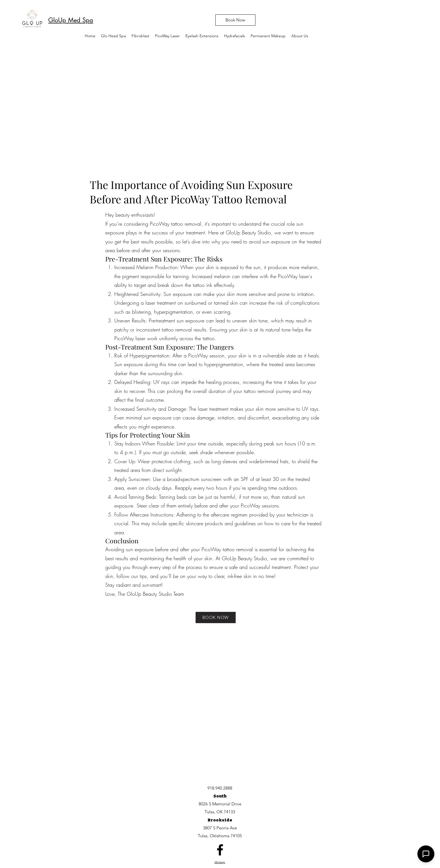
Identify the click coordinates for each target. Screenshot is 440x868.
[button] (167, 36)
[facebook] (220, 850)
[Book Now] (235, 20)
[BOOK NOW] (216, 618)
